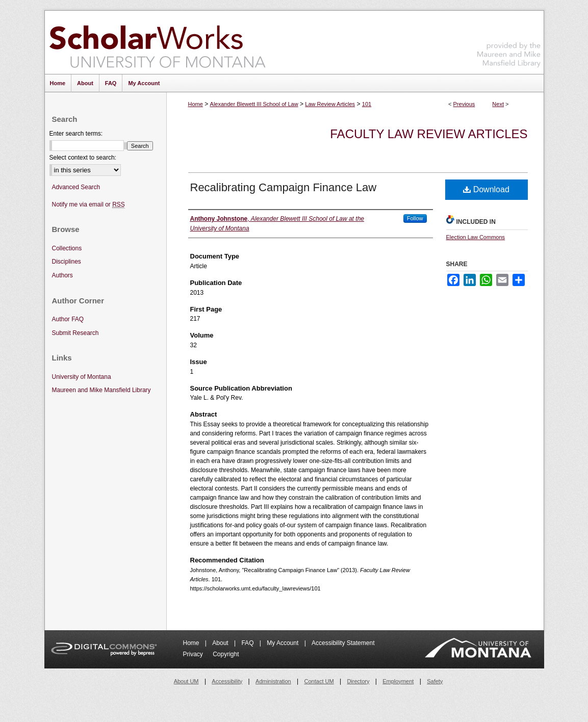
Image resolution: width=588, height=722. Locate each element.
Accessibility (227, 681)
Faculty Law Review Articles (429, 134)
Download (486, 189)
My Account (283, 643)
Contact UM (319, 681)
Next (498, 104)
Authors (62, 275)
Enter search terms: (76, 134)
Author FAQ (68, 319)
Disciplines (67, 262)
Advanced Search (76, 187)
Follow (415, 218)
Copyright (226, 654)
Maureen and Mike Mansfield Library (509, 41)
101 (367, 104)
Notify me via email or (88, 205)
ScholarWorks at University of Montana (157, 42)
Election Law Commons (476, 237)
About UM (186, 681)
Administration (273, 681)
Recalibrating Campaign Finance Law (284, 187)
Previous (464, 104)
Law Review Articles (330, 104)
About (221, 643)
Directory (358, 681)
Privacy (194, 654)
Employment (398, 681)
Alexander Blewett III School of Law (254, 104)
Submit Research (75, 333)
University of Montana (82, 377)
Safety (435, 681)
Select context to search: (83, 158)
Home (196, 104)
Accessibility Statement (343, 643)
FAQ (248, 643)
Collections (67, 248)
